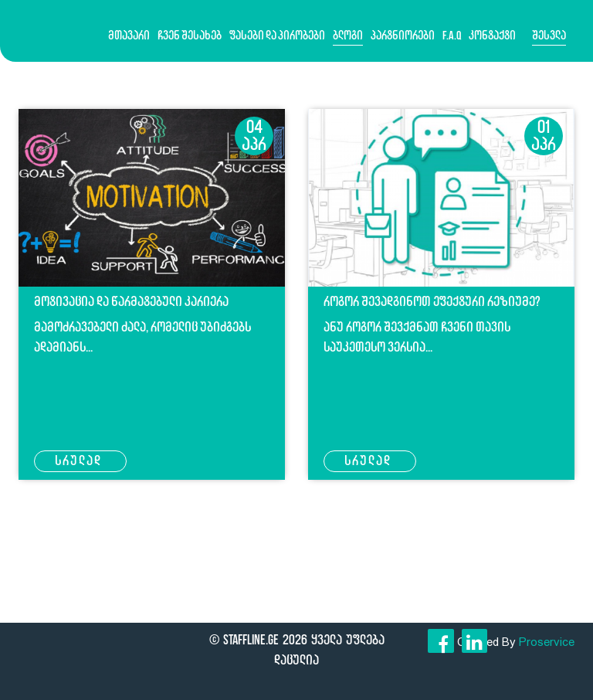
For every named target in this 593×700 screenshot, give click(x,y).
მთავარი (129, 35)
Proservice (547, 642)
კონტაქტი (492, 35)
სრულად (80, 460)
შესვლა (549, 35)
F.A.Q (452, 35)
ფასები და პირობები (277, 35)
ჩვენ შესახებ (190, 35)
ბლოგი (348, 35)
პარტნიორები (403, 35)
